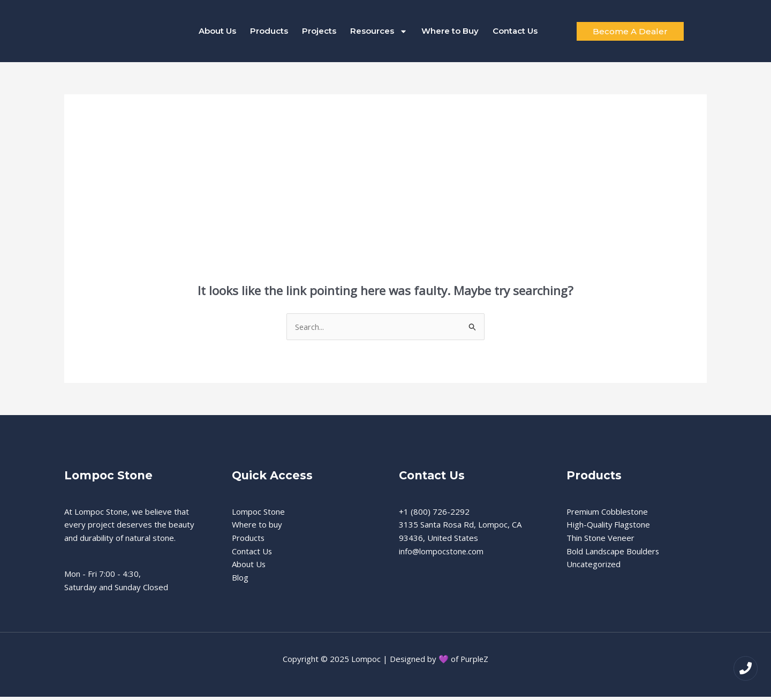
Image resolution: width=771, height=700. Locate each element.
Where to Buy (450, 32)
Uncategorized (594, 568)
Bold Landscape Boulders (613, 554)
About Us (217, 32)
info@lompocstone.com (442, 554)
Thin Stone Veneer (600, 541)
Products (269, 32)
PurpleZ (474, 662)
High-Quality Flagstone (609, 528)
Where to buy (257, 528)
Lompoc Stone (258, 515)
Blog (240, 581)
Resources (379, 32)
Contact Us (515, 32)
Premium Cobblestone (608, 515)
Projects (319, 32)
